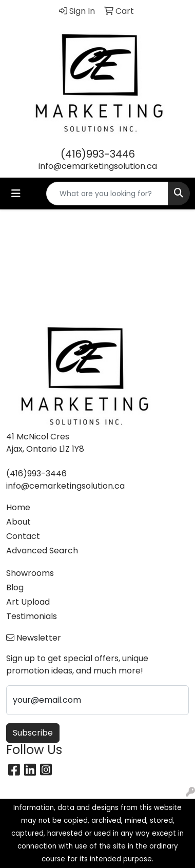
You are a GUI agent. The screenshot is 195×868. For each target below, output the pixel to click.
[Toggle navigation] (16, 194)
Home (18, 507)
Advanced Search (42, 551)
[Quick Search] (107, 194)
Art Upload (28, 602)
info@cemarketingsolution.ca (98, 166)
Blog (15, 587)
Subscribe (33, 733)
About (18, 522)
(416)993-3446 (98, 154)
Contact (23, 536)
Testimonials (32, 616)
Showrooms (30, 573)
